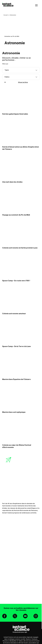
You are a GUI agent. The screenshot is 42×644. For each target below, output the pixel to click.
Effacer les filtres (23, 82)
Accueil (6, 15)
